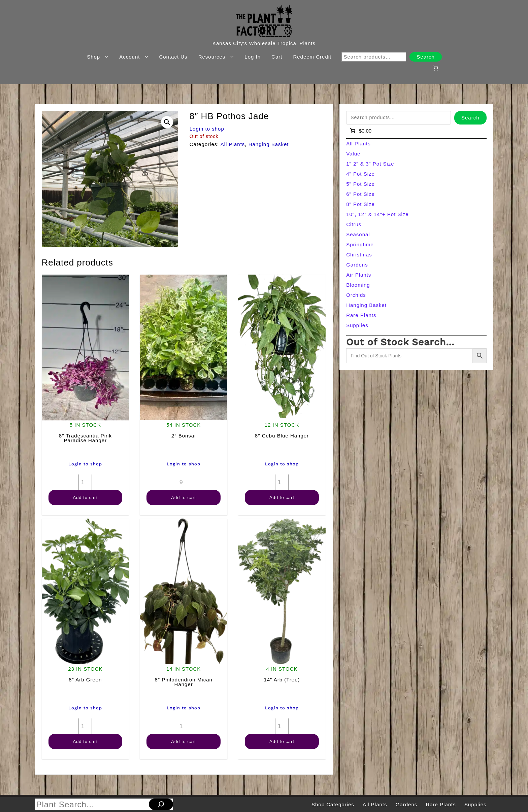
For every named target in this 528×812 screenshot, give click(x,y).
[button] (167, 122)
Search (426, 57)
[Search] (161, 804)
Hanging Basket (269, 144)
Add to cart (85, 498)
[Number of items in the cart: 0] (435, 68)
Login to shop (207, 129)
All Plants (233, 144)
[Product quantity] (85, 482)
